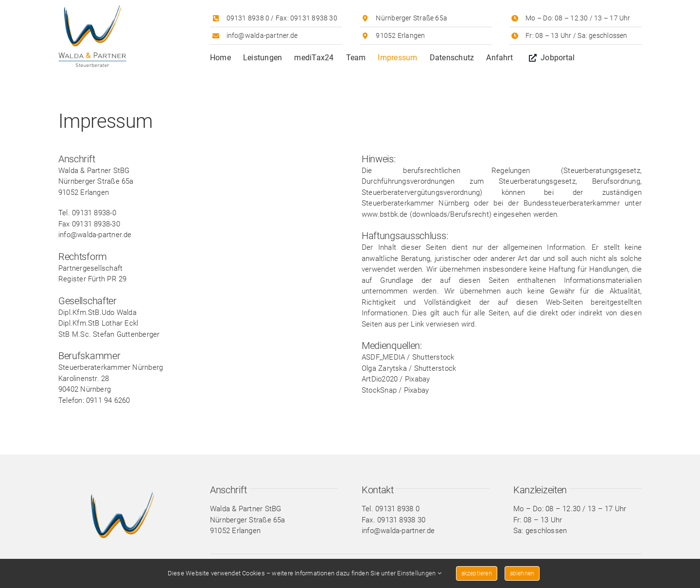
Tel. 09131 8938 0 (391, 509)
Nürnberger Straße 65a (411, 18)
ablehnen (522, 573)
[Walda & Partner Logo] (92, 8)
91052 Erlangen (400, 35)
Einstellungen (419, 573)
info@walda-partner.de (262, 35)
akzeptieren (477, 573)
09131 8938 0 (248, 18)
